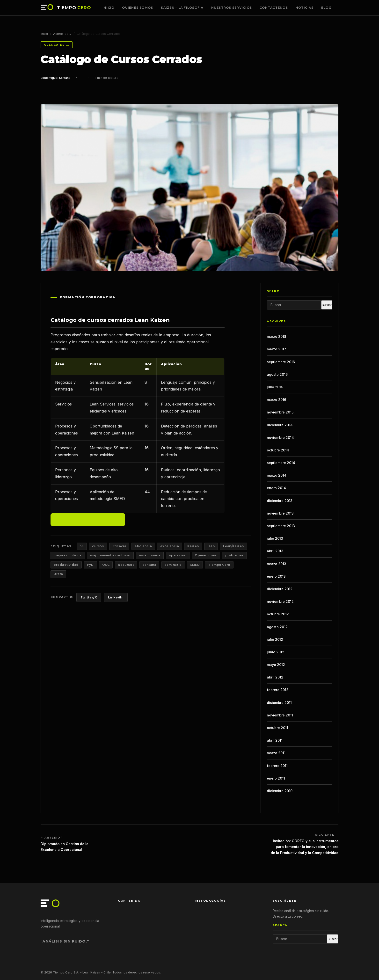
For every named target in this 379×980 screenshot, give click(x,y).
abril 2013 (275, 551)
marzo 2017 (277, 349)
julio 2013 (275, 538)
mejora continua (68, 555)
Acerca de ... (62, 34)
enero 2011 (276, 778)
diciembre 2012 (280, 589)
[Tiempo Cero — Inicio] (47, 8)
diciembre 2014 (280, 425)
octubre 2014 (278, 450)
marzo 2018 (277, 336)
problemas (234, 555)
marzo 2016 (277, 400)
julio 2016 (275, 387)
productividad (66, 565)
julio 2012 (275, 639)
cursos (98, 546)
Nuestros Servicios (232, 8)
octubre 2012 (278, 614)
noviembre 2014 (280, 438)
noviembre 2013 (280, 513)
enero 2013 (276, 576)
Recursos (126, 565)
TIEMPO (74, 8)
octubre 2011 (277, 728)
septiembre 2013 (281, 526)
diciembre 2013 (280, 501)
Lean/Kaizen (233, 546)
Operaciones (206, 555)
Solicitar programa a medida (88, 519)
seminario (173, 565)
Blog (326, 8)
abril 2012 (275, 677)
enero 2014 (276, 488)
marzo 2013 (277, 564)
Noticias (305, 8)
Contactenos (274, 8)
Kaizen (193, 546)
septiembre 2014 (281, 463)
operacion (178, 555)
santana (149, 565)
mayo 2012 (276, 665)
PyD (90, 565)
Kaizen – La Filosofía (182, 8)
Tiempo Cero (219, 565)
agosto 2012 (277, 627)
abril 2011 (275, 740)
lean (211, 546)
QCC (106, 565)
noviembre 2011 (280, 715)
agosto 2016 (277, 374)
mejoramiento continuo (110, 555)
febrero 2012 (278, 690)
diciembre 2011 (279, 703)
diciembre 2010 (280, 791)
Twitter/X (89, 597)
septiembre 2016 (281, 362)
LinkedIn (116, 597)
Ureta (58, 574)
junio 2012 (276, 652)
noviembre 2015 (280, 412)
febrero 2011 (277, 766)
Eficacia (119, 546)
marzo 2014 (277, 475)
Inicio (109, 8)
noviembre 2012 (280, 601)
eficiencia (143, 546)
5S (82, 546)
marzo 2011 (276, 753)
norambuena (150, 555)
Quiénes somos (138, 8)
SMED (195, 565)
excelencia (170, 546)
